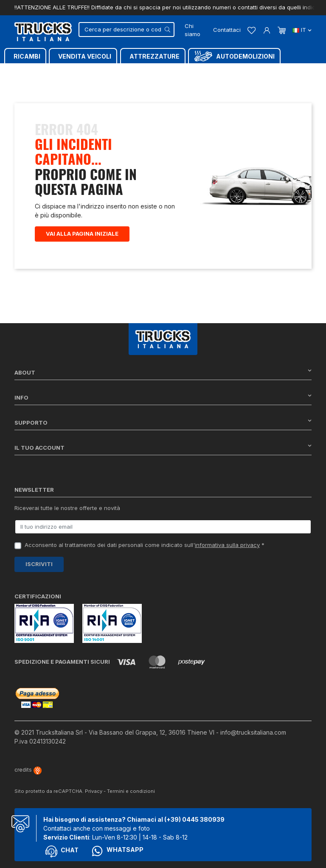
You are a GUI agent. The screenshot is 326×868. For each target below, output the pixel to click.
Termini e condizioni (131, 791)
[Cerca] (126, 30)
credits (28, 770)
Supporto (163, 422)
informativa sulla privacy (227, 545)
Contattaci (227, 30)
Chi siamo (193, 30)
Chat (62, 851)
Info (163, 397)
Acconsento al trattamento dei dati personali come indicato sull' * (145, 545)
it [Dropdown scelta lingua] (302, 30)
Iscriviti (39, 564)
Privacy (94, 791)
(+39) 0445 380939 (194, 819)
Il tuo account (163, 447)
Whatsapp (117, 851)
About (163, 372)
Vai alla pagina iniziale (82, 234)
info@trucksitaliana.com (253, 732)
